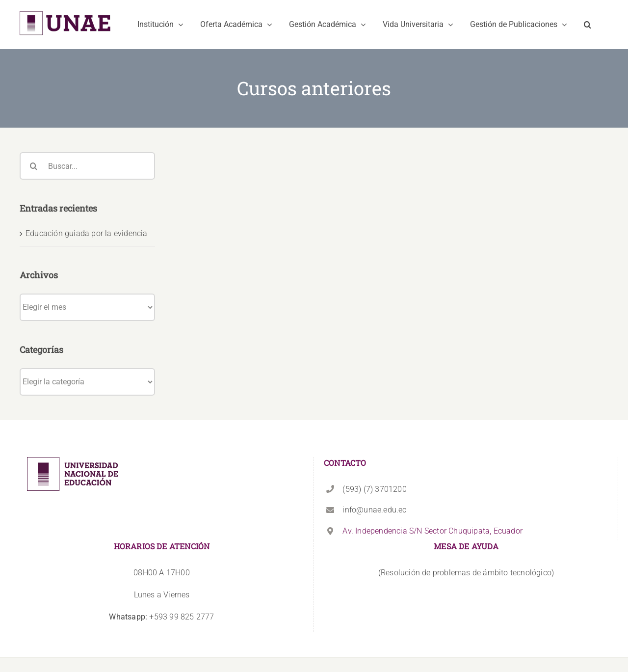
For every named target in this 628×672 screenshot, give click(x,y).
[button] (588, 25)
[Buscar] (33, 166)
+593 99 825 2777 (161, 617)
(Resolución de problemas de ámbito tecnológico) (466, 573)
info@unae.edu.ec (374, 510)
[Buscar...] (87, 166)
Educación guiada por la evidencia (87, 233)
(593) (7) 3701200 (374, 489)
